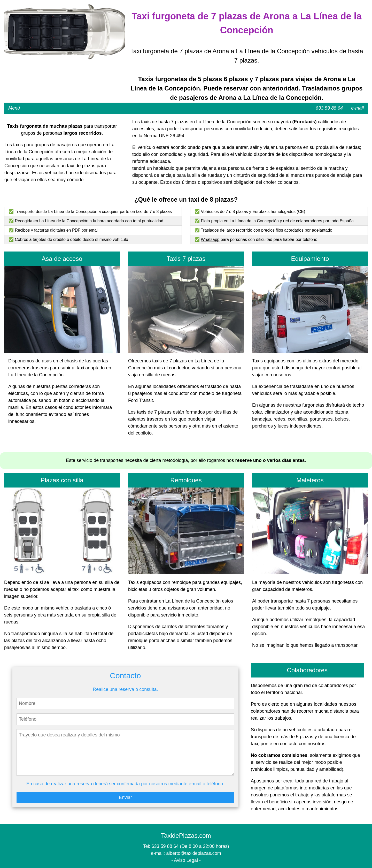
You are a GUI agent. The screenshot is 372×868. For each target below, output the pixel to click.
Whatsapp (210, 239)
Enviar (125, 797)
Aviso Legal (186, 860)
